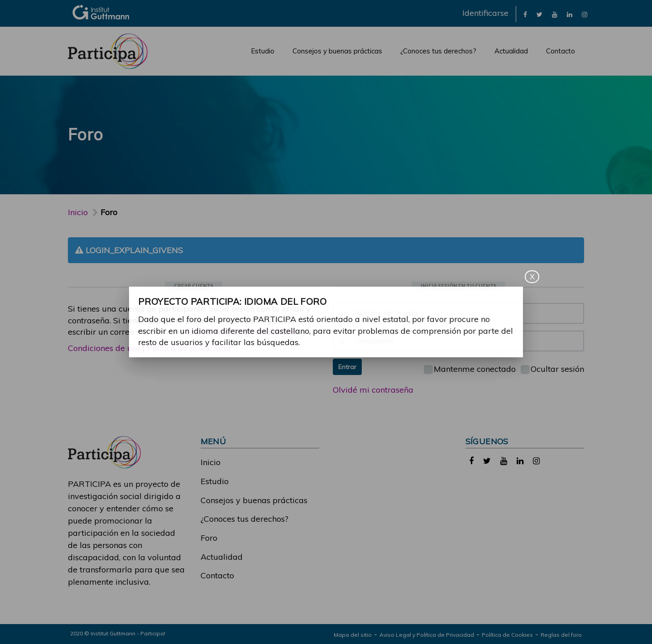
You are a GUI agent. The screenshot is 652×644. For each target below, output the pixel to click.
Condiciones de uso (104, 348)
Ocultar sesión (552, 369)
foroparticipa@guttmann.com (243, 332)
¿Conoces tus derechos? (438, 51)
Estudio (263, 51)
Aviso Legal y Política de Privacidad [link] (427, 635)
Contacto (561, 51)
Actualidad (511, 51)
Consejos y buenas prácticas (337, 51)
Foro (209, 538)
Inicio (78, 212)
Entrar (347, 367)
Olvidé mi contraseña (373, 390)
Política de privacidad (189, 348)
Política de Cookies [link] (507, 635)
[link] (525, 14)
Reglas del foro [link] (561, 635)
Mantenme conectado (470, 369)
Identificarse (485, 13)
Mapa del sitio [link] (353, 635)
